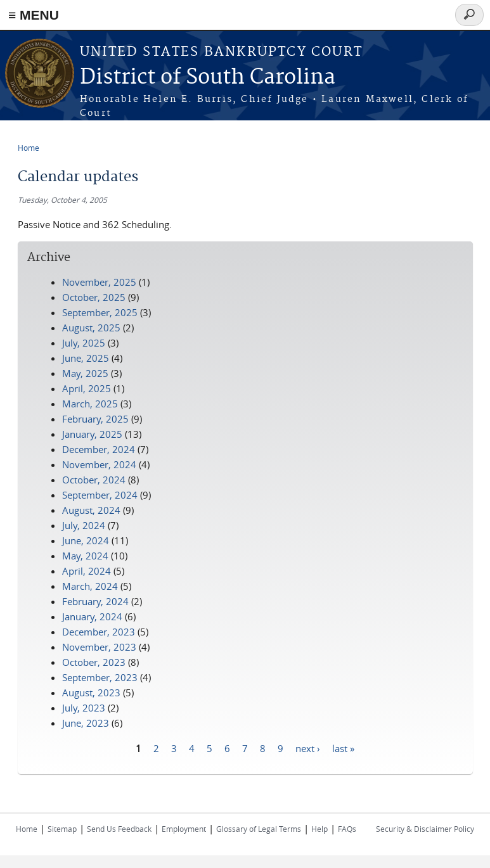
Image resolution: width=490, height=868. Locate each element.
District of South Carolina (208, 78)
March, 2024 (90, 586)
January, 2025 (92, 434)
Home (29, 148)
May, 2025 (85, 373)
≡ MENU (34, 15)
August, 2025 (91, 328)
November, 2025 (99, 282)
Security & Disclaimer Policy (425, 829)
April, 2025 (87, 388)
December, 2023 (99, 632)
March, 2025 (90, 404)
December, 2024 (99, 449)
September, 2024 (100, 495)
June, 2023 (86, 723)
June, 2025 (86, 358)
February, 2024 (95, 601)
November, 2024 (99, 464)
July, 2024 (84, 525)
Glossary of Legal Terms (259, 829)
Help (319, 829)
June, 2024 (86, 540)
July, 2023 (84, 708)
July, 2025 (84, 343)
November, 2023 (99, 647)
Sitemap (62, 829)
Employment (184, 829)
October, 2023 (94, 662)
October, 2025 (94, 297)
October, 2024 (94, 480)
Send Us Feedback (119, 829)
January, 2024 (92, 616)
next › (308, 748)
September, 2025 (100, 312)
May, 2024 (85, 556)
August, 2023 (91, 692)
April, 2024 (87, 571)
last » (343, 748)
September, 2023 (100, 677)
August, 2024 (91, 510)
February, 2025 (95, 419)
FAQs (347, 829)
